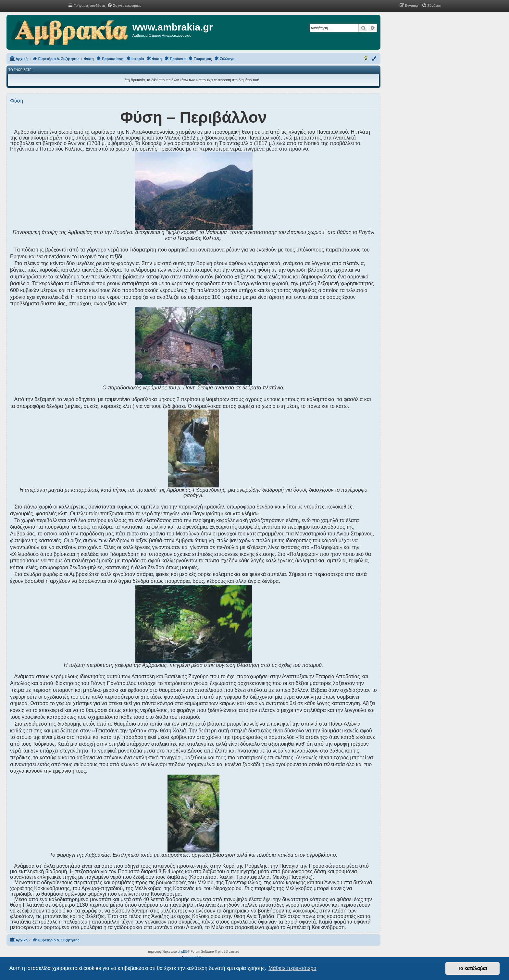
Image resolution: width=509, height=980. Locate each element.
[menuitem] (124, 6)
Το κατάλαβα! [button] (472, 968)
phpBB (182, 952)
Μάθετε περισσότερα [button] (292, 968)
